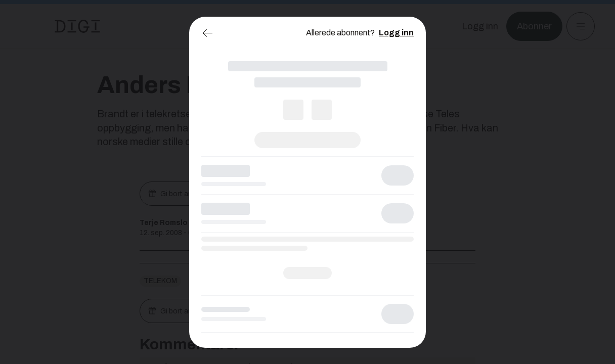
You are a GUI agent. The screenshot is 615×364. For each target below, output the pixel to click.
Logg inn (396, 33)
